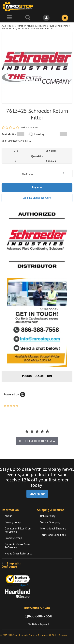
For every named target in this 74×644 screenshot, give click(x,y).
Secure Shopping (50, 522)
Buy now (37, 187)
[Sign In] (46, 18)
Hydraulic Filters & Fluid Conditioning (48, 26)
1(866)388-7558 (39, 616)
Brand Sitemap (13, 538)
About (8, 516)
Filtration (21, 26)
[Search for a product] (28, 18)
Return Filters (9, 28)
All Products (8, 26)
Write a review (30, 127)
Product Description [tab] (37, 376)
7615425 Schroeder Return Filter (35, 28)
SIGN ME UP (37, 494)
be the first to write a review (37, 441)
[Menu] (9, 18)
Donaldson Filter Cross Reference (18, 530)
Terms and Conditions (53, 535)
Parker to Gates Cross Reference (18, 546)
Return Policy (48, 516)
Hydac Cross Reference (19, 553)
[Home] (19, 7)
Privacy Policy (13, 522)
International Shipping (53, 528)
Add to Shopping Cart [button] (37, 198)
